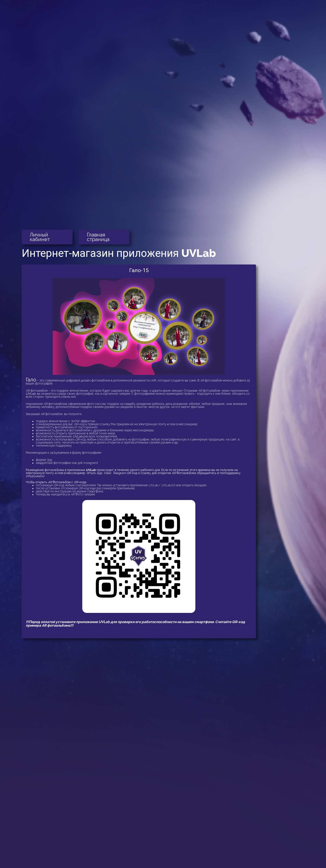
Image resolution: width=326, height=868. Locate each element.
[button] (47, 237)
